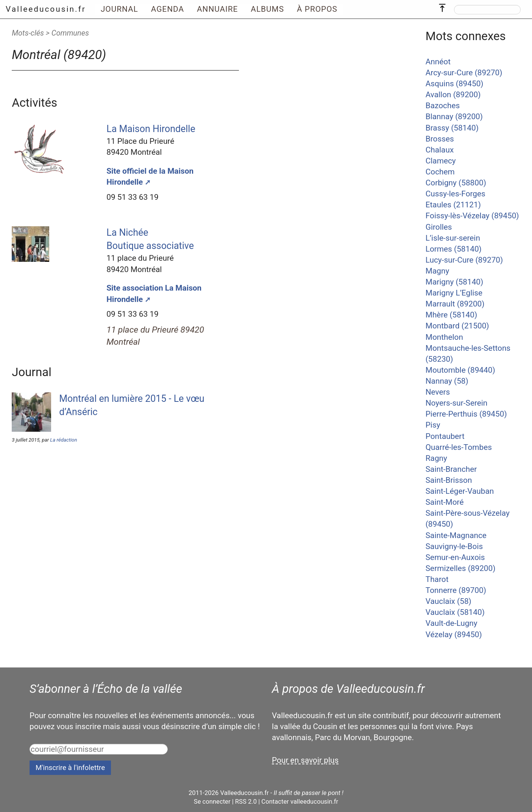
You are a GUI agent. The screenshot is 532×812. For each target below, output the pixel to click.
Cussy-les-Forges (456, 194)
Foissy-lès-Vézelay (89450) (472, 216)
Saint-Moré (445, 502)
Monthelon (444, 337)
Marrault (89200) (455, 304)
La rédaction (63, 440)
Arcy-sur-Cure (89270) (464, 73)
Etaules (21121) (453, 205)
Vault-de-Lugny (452, 623)
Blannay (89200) (454, 117)
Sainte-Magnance (456, 535)
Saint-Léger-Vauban (460, 491)
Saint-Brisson (449, 480)
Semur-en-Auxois (455, 557)
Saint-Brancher (451, 469)
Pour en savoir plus (305, 760)
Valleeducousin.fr (46, 9)
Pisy (433, 425)
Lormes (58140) (454, 249)
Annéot (438, 62)
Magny (437, 271)
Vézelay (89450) (454, 635)
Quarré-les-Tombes (459, 447)
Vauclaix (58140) (455, 612)
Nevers (438, 392)
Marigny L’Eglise (454, 293)
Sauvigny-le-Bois (454, 546)
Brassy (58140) (452, 128)
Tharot (437, 579)
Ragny (436, 458)
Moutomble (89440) (460, 370)
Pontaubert (445, 436)
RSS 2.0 (246, 802)
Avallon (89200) (453, 95)
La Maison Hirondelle (151, 129)
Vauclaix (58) (449, 601)
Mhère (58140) (451, 315)
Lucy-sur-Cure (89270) (464, 260)
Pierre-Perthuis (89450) (466, 414)
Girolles (439, 227)
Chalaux (440, 150)
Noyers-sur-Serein (457, 403)
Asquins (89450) (455, 84)
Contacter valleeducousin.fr (300, 802)
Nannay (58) (447, 381)
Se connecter (212, 802)
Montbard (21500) (457, 326)
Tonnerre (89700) (456, 590)
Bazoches (443, 106)
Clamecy (441, 161)
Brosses (440, 139)
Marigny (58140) (455, 282)
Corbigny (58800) (456, 183)
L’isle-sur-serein (453, 238)
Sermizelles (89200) (461, 568)
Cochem (440, 172)
